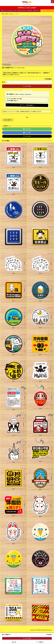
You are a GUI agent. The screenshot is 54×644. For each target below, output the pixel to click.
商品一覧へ (14, 642)
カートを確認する (40, 642)
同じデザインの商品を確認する (27, 105)
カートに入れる (27, 86)
